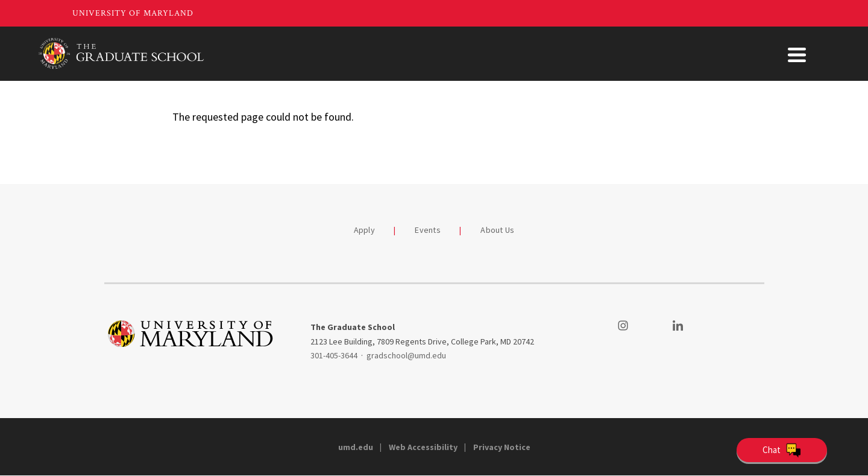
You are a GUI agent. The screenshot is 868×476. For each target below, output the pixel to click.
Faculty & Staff (719, 53)
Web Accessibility (423, 447)
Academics (480, 53)
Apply (364, 230)
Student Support (625, 53)
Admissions (405, 53)
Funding (546, 53)
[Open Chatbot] (782, 450)
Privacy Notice (502, 447)
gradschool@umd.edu (406, 355)
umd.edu (356, 447)
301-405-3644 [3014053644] (334, 355)
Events (428, 230)
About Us (797, 53)
